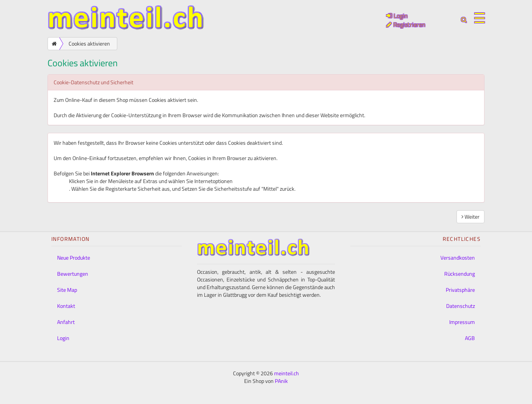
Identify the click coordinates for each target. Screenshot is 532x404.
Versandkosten (458, 258)
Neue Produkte (74, 258)
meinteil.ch (287, 373)
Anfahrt (66, 322)
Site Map (67, 290)
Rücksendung (460, 274)
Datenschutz (461, 306)
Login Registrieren (406, 20)
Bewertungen (73, 274)
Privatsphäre (460, 290)
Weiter (470, 217)
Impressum (462, 322)
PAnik (281, 381)
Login (63, 338)
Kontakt (66, 306)
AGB (470, 338)
